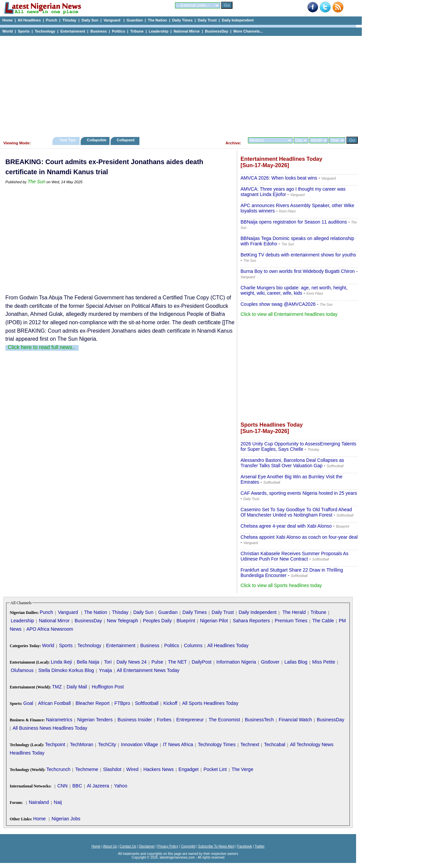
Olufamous (22, 670)
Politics (118, 31)
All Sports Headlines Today (210, 703)
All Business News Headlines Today (50, 728)
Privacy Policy (168, 846)
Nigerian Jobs (66, 819)
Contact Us (128, 846)
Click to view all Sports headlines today (281, 585)
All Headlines (29, 20)
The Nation (157, 20)
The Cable (323, 621)
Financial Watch (295, 720)
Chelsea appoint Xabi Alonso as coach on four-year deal (299, 537)
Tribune (137, 31)
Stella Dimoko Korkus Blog (66, 670)
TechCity (107, 744)
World (8, 31)
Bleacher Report (93, 703)
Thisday (70, 20)
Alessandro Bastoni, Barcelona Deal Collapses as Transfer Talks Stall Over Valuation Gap (292, 463)
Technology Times (217, 744)
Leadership (159, 31)
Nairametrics (59, 720)
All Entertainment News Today (148, 670)
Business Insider (135, 720)
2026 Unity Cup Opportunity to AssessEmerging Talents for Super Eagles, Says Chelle (298, 446)
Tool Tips (68, 140)
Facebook (245, 846)
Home (8, 20)
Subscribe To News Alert (216, 846)
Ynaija (105, 670)
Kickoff (170, 703)
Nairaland (39, 802)
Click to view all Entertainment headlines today (289, 314)
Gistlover (270, 662)
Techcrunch (58, 769)
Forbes (164, 720)
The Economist (224, 720)
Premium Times (291, 621)
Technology (45, 31)
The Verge (242, 769)
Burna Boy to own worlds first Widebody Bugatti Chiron (298, 271)
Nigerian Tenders (95, 720)
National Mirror (187, 31)
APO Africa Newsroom (50, 629)
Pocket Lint (215, 769)
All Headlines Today (228, 645)
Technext (250, 744)
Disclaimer (147, 846)
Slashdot (112, 769)
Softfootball (147, 703)
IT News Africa (178, 744)
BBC (77, 786)
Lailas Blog (296, 662)
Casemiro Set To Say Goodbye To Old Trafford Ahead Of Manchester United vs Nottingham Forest (296, 512)
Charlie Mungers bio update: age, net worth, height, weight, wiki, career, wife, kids (294, 290)
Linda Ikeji (61, 662)
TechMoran (81, 744)
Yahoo (120, 786)
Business (99, 31)
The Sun (36, 182)
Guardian (135, 20)
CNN (62, 786)
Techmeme (87, 769)
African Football (54, 703)
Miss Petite (324, 662)
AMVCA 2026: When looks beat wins (279, 178)
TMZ (57, 687)
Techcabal (275, 744)
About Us (110, 846)
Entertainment (73, 31)
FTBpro (122, 703)
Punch (52, 20)
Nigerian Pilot (214, 621)
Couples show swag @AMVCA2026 (278, 304)
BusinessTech (259, 720)
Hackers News (159, 769)
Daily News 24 (132, 662)
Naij (58, 802)
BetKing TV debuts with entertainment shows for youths (298, 255)
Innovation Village (139, 744)
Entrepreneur (190, 720)
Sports (24, 31)
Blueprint (186, 621)
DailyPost (202, 662)
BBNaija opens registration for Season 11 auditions (294, 222)
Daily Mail (77, 687)
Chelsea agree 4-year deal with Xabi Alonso (286, 526)
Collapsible (97, 140)
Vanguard (112, 20)
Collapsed (126, 140)
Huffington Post (108, 687)
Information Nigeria (236, 662)
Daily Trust (207, 20)
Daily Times (182, 20)
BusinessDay (217, 31)
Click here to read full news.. (41, 347)
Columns (193, 645)
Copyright (188, 846)
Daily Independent (238, 20)
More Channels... (248, 31)
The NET (177, 662)
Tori (108, 662)
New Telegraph (122, 621)
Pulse (157, 662)
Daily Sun (90, 20)
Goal (28, 703)
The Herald (294, 612)
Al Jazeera (98, 786)
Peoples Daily (158, 621)
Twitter (260, 846)
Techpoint (55, 744)
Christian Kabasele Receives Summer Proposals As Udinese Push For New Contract (294, 556)
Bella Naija (88, 662)
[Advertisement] (178, 85)
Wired (133, 769)
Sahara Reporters (251, 621)
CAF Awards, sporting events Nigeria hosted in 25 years (299, 493)
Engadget (188, 769)
